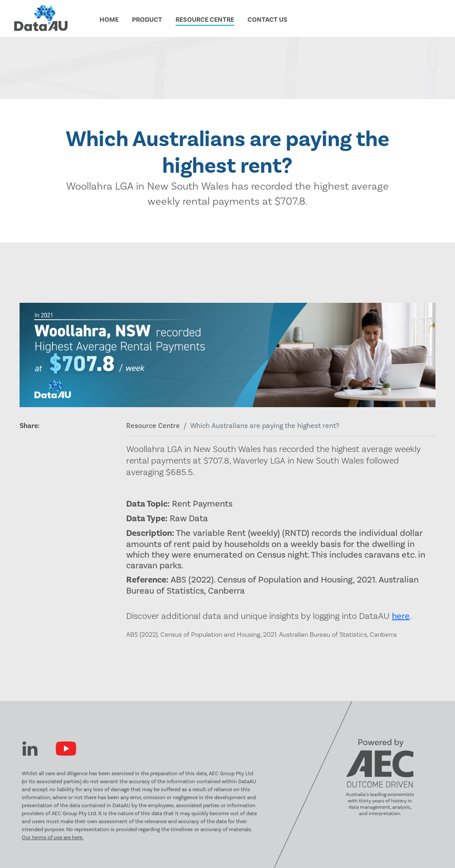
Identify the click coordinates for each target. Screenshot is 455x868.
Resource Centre (153, 426)
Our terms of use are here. (53, 837)
